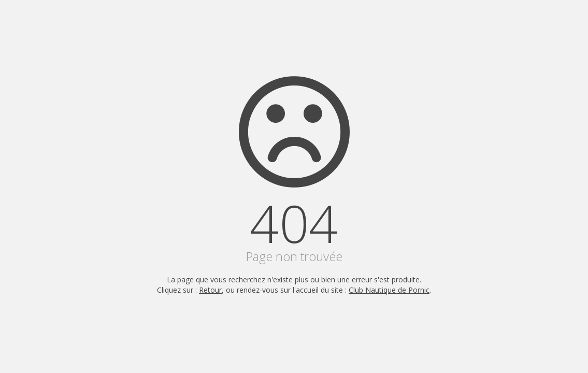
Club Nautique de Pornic (389, 290)
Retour (210, 290)
